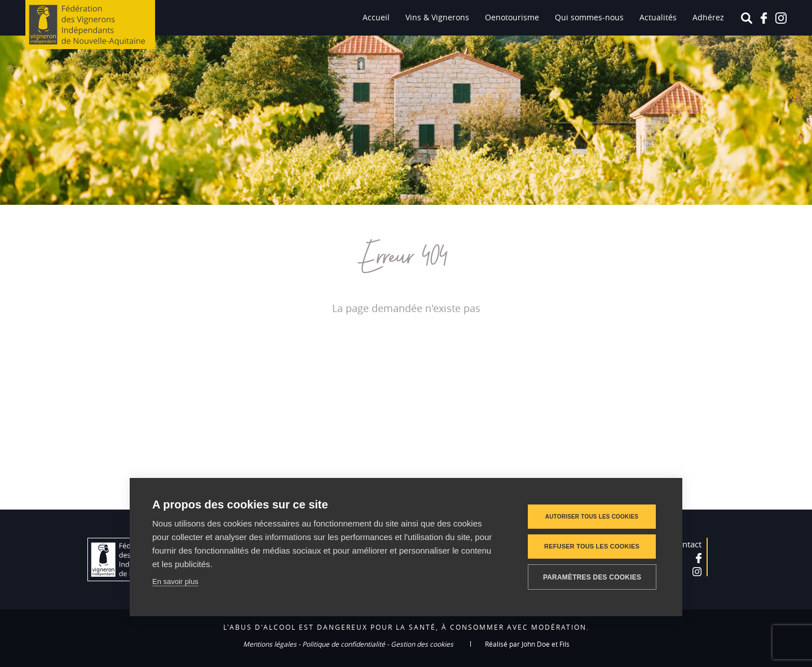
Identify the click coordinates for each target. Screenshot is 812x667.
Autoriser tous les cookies (592, 517)
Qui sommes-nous (589, 17)
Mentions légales (270, 644)
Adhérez (708, 17)
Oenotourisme (512, 17)
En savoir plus (175, 582)
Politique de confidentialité (344, 644)
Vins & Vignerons (437, 17)
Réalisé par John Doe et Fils (527, 644)
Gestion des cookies (422, 644)
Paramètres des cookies (592, 577)
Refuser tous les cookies (592, 546)
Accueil (376, 17)
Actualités (658, 17)
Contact (687, 544)
